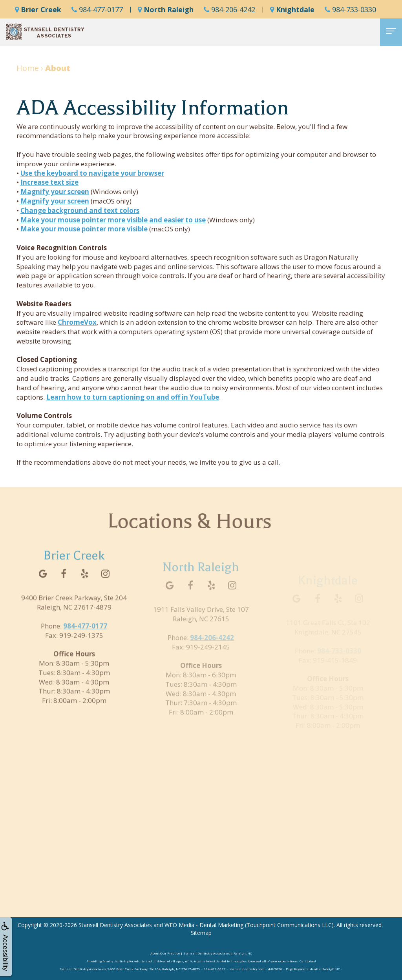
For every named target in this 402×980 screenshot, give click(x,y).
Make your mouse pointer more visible (84, 229)
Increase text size (49, 182)
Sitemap (201, 933)
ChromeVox (77, 322)
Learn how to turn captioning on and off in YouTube (133, 397)
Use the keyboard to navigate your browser (92, 173)
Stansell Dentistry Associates (115, 925)
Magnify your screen (55, 192)
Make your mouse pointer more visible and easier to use (113, 220)
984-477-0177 (97, 9)
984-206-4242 (229, 9)
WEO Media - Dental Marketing (204, 925)
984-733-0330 (350, 9)
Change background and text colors (80, 210)
